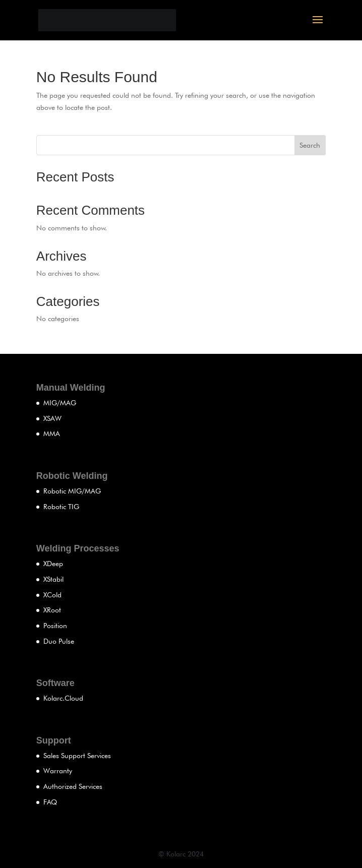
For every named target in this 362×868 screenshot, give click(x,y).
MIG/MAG (60, 403)
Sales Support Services (77, 756)
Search (310, 145)
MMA (52, 433)
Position (55, 626)
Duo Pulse (59, 641)
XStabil (53, 579)
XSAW (52, 418)
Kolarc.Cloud (63, 698)
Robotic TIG (61, 507)
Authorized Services (73, 786)
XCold (52, 595)
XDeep (53, 564)
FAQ (50, 802)
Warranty (58, 771)
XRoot (52, 610)
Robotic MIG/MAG (72, 491)
